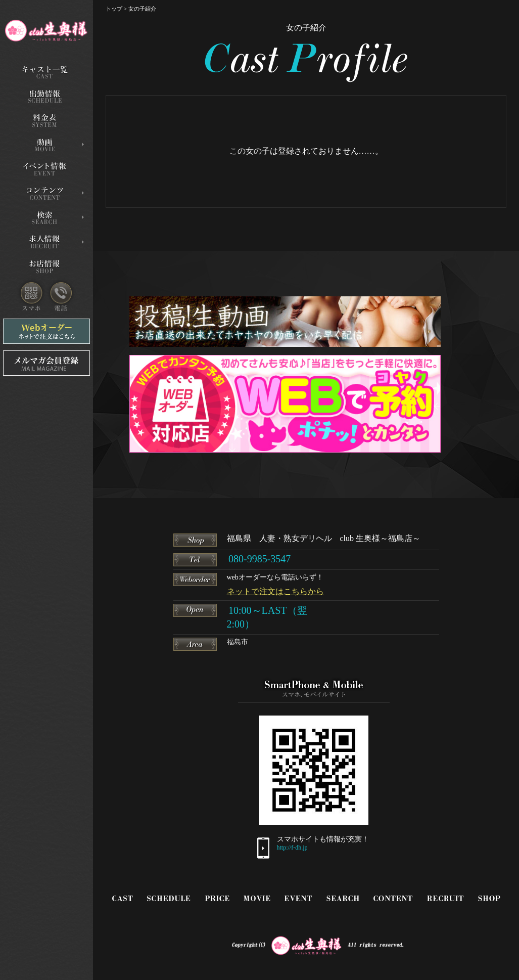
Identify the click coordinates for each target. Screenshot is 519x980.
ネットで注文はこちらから (275, 591)
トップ (114, 9)
